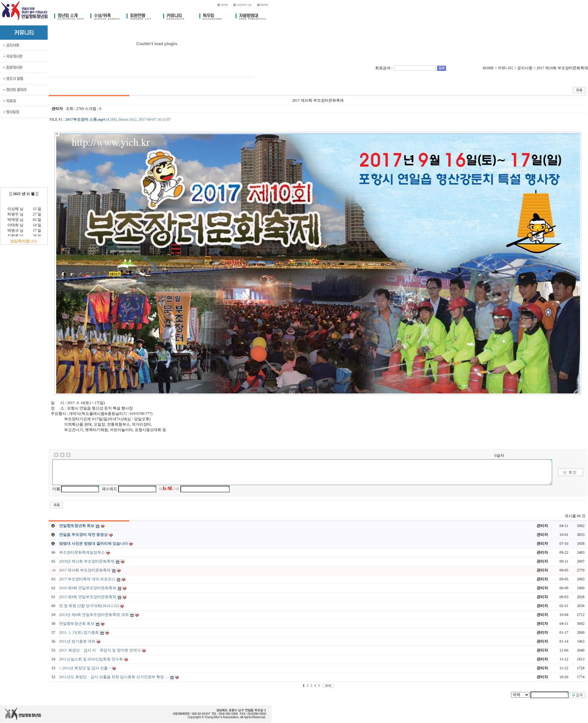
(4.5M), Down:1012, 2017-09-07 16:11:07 (118, 119)
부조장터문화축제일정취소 (82, 552)
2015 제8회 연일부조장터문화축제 (88, 597)
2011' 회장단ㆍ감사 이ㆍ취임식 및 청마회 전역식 (100, 650)
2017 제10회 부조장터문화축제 (85, 570)
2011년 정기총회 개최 (78, 641)
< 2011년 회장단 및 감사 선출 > (85, 668)
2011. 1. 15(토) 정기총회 (79, 632)
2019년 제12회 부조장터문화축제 (87, 561)
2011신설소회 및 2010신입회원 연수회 (91, 659)
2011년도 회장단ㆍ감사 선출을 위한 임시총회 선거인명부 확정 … (114, 677)
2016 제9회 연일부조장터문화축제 (88, 588)
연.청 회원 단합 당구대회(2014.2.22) (89, 606)
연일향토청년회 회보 (77, 624)
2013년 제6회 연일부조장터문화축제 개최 (94, 615)
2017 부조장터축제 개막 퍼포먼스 (88, 579)
